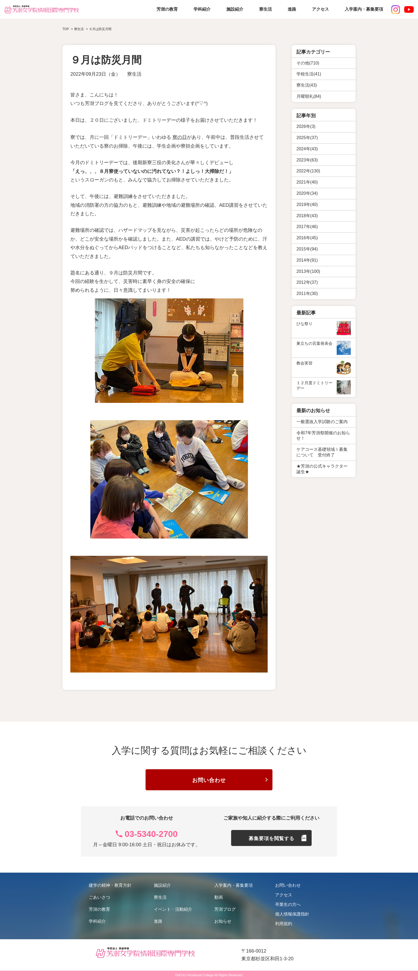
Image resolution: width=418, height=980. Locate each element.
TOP (66, 29)
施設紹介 (235, 9)
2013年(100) (308, 271)
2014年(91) (307, 260)
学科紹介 (202, 9)
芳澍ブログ (225, 910)
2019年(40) (307, 204)
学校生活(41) (309, 74)
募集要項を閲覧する (272, 839)
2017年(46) (307, 227)
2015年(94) (307, 249)
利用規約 (284, 924)
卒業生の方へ (288, 905)
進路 (292, 9)
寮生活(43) (307, 85)
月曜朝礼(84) (309, 96)
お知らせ (223, 922)
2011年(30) (307, 293)
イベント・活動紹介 (173, 910)
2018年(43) (307, 216)
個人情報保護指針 (292, 914)
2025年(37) (307, 138)
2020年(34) (307, 193)
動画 (219, 898)
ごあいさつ (99, 898)
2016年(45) (307, 238)
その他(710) (308, 63)
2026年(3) (306, 126)
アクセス (320, 9)
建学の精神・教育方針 (110, 886)
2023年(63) (307, 160)
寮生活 (266, 9)
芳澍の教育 (167, 9)
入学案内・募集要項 (364, 9)
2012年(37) (307, 282)
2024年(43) (307, 149)
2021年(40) (307, 182)
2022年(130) (308, 171)
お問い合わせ (209, 780)
